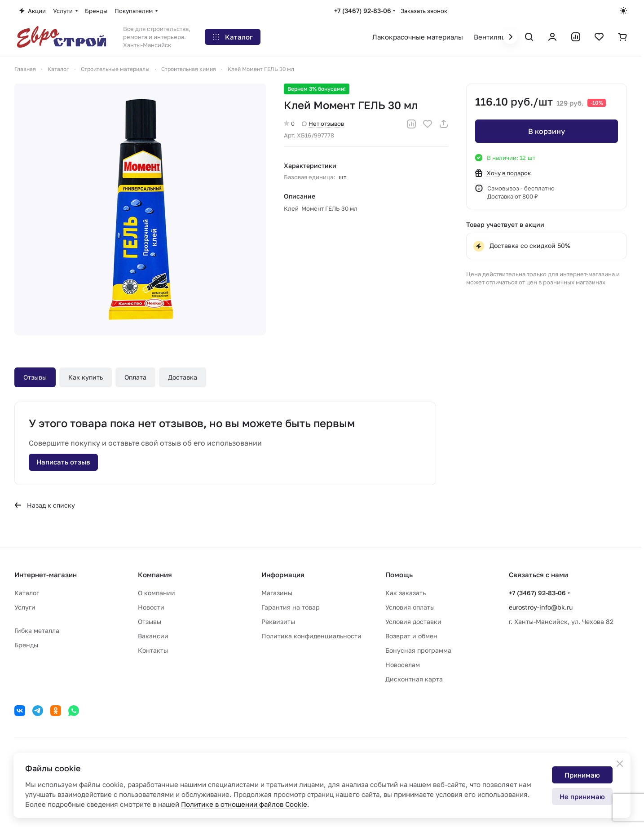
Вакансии (153, 636)
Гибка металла (37, 630)
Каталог (27, 593)
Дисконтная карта (414, 679)
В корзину (547, 131)
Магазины (277, 593)
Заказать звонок (424, 11)
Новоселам (403, 665)
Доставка (183, 377)
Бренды (26, 645)
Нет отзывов (323, 124)
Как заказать (406, 593)
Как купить (86, 377)
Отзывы (35, 377)
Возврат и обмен (411, 636)
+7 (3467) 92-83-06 (363, 11)
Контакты (153, 650)
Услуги (25, 607)
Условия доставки (413, 621)
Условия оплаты (410, 607)
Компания (155, 575)
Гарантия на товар (291, 607)
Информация (283, 575)
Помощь (399, 575)
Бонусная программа (418, 650)
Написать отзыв (63, 462)
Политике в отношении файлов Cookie (244, 804)
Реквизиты (278, 621)
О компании (157, 593)
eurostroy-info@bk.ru (541, 607)
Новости (151, 607)
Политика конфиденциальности (311, 636)
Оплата (135, 377)
